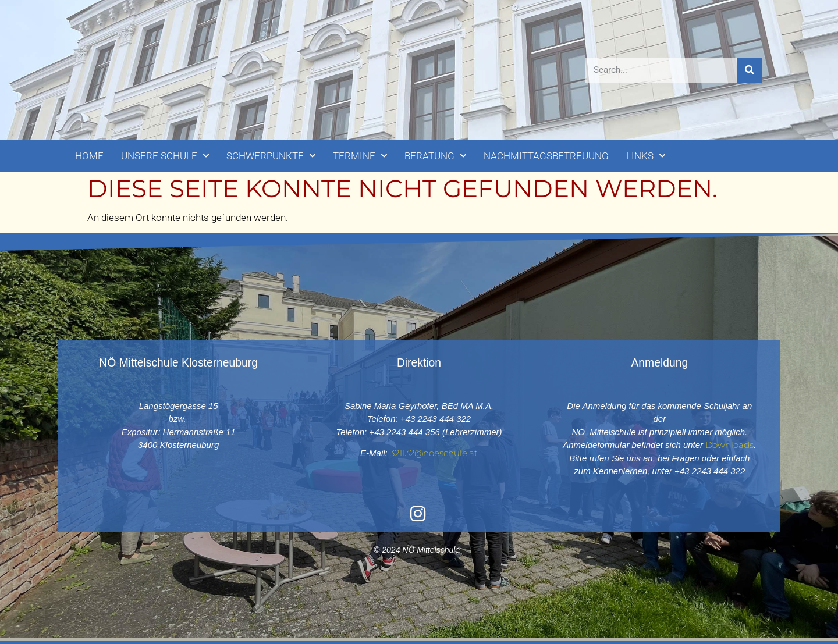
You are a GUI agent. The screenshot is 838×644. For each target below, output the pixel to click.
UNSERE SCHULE (165, 156)
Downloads (729, 445)
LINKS (646, 156)
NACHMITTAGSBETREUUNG (546, 156)
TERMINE (360, 156)
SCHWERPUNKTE (271, 156)
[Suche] (750, 70)
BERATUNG (435, 156)
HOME (89, 156)
